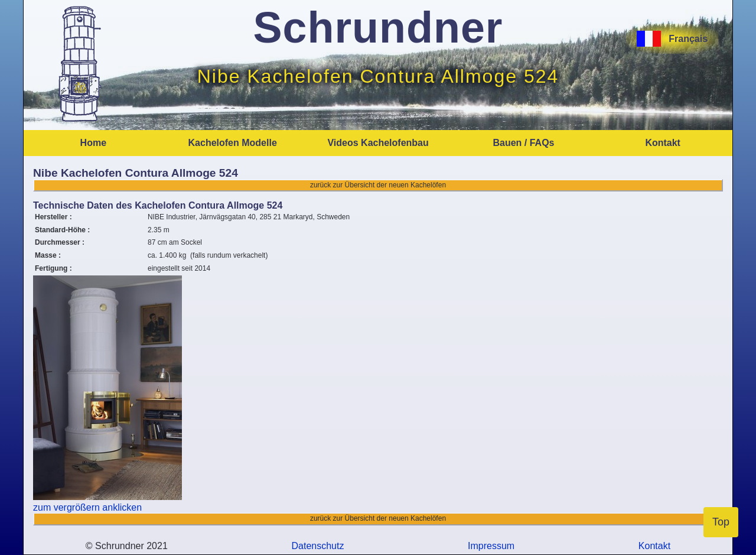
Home (93, 143)
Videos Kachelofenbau (378, 143)
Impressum (491, 546)
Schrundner (378, 27)
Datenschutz (318, 546)
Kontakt (663, 143)
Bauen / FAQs (523, 143)
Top (721, 522)
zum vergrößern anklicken (87, 507)
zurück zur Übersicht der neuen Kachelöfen (378, 185)
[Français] (641, 39)
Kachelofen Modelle (233, 143)
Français (684, 39)
